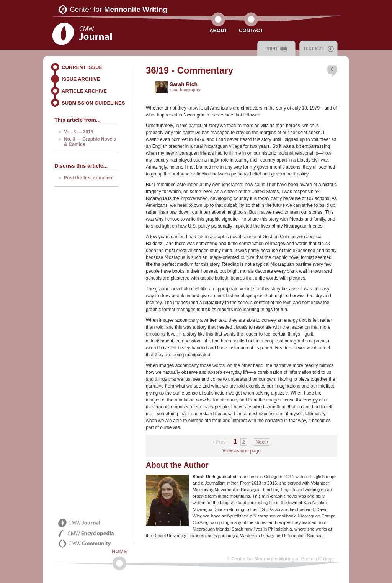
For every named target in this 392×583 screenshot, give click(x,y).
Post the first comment (89, 178)
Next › (262, 442)
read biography (185, 90)
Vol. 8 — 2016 (78, 132)
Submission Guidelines (93, 103)
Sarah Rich (184, 84)
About (218, 30)
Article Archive (84, 91)
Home (119, 551)
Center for (118, 9)
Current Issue (82, 67)
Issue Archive (81, 79)
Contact (251, 30)
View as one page (242, 451)
